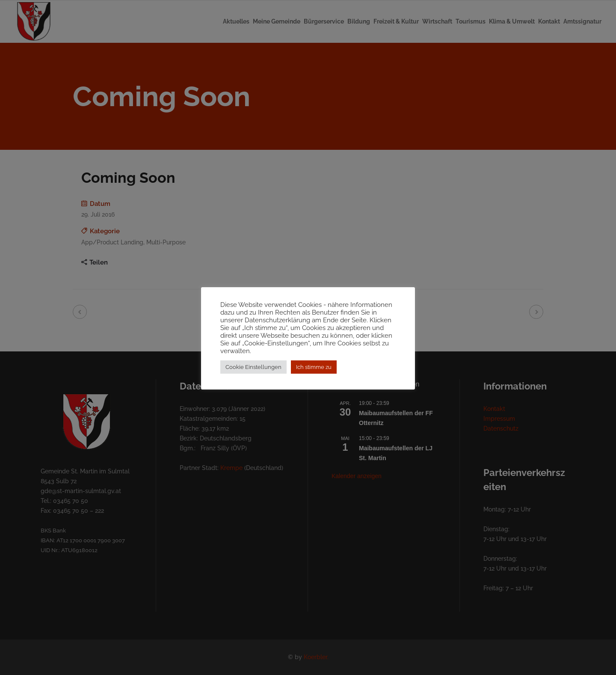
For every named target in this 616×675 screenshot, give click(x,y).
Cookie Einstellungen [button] (253, 371)
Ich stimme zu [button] (314, 371)
